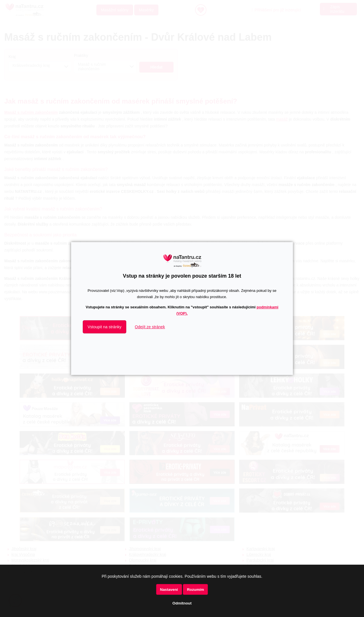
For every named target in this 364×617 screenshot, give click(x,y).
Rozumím (195, 590)
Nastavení (169, 590)
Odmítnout (182, 603)
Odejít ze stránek (150, 327)
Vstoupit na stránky (105, 327)
